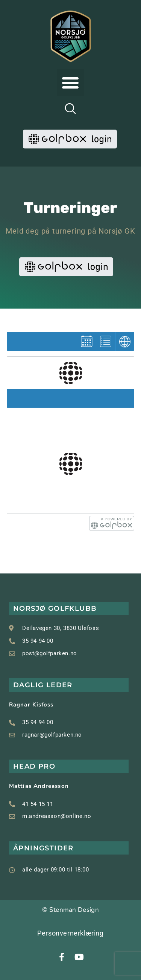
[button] (70, 83)
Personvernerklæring (70, 933)
